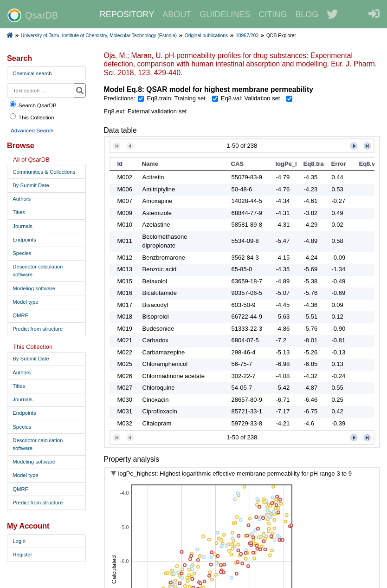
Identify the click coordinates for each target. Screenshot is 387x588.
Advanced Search (32, 130)
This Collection (32, 117)
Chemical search (32, 73)
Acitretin (153, 177)
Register (22, 555)
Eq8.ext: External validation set (145, 111)
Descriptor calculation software (38, 271)
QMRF (20, 315)
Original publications (206, 36)
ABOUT (177, 14)
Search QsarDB (33, 105)
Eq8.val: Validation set (251, 98)
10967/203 (247, 36)
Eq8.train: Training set (176, 98)
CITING (273, 14)
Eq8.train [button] (314, 164)
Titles (19, 212)
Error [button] (339, 164)
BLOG (307, 14)
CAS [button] (237, 164)
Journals (23, 226)
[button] (117, 146)
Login (19, 541)
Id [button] (120, 164)
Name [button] (150, 164)
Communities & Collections (44, 172)
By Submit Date (31, 185)
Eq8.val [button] (370, 164)
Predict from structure (38, 329)
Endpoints (24, 240)
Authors (22, 199)
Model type (25, 302)
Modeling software (34, 288)
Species (22, 253)
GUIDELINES (225, 14)
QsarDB (33, 15)
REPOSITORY (127, 14)
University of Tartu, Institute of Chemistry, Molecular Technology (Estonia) (99, 36)
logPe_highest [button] (286, 164)
